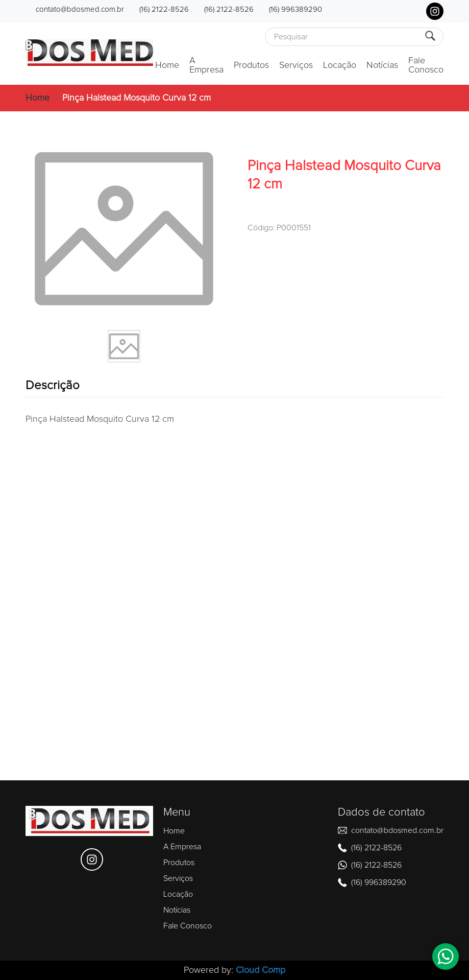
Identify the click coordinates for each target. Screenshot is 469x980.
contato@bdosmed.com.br (80, 9)
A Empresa (206, 65)
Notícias (382, 65)
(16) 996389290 (295, 9)
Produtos (251, 65)
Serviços (296, 65)
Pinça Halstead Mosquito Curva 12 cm (137, 98)
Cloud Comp (261, 970)
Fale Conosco (426, 65)
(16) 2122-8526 (164, 9)
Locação (340, 65)
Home (167, 65)
